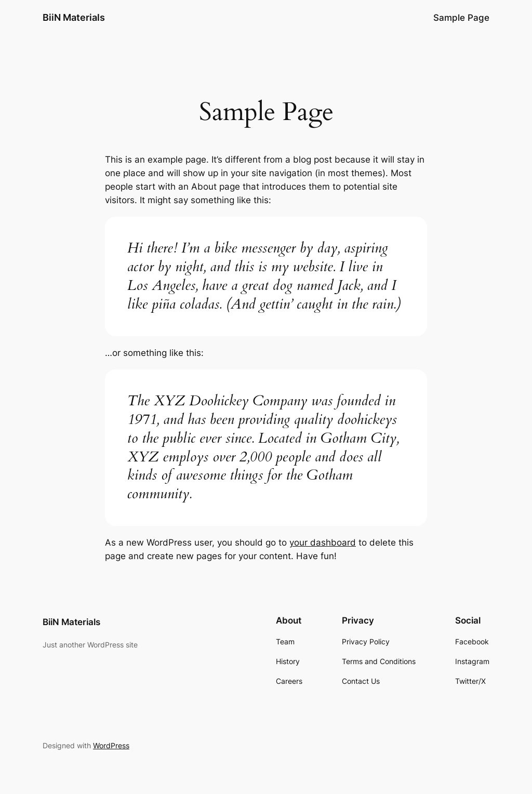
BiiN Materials (74, 17)
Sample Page (461, 18)
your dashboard (323, 542)
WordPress (111, 745)
